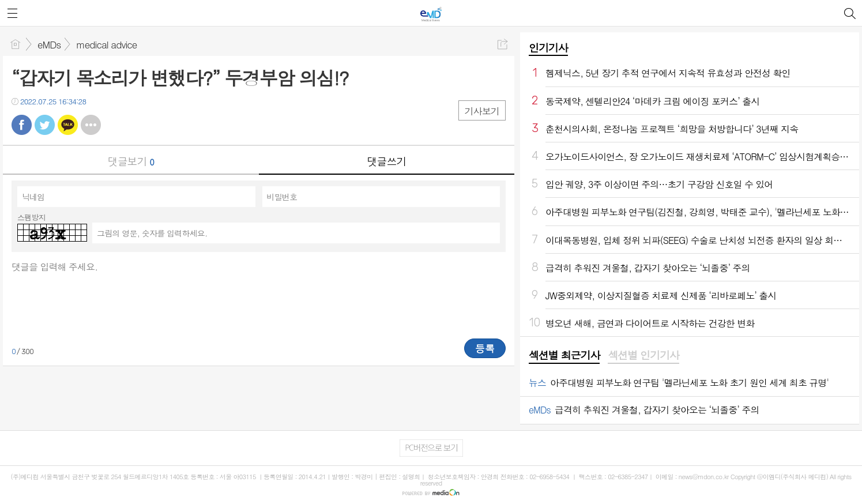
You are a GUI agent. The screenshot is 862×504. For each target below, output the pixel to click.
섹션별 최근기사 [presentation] (564, 355)
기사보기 (482, 111)
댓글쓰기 (386, 161)
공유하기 (502, 44)
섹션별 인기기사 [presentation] (643, 355)
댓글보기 (131, 161)
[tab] (564, 356)
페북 (22, 125)
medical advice (106, 44)
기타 (91, 125)
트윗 (45, 125)
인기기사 (548, 48)
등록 (485, 348)
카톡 (68, 125)
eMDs (49, 44)
